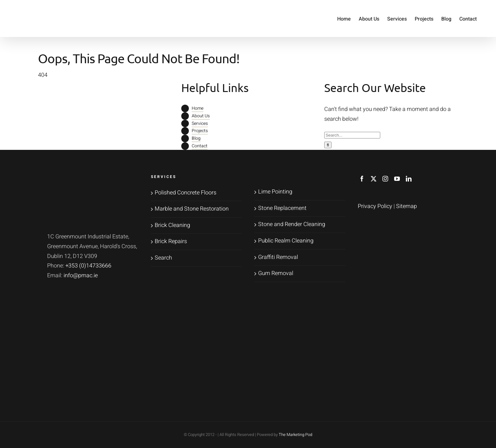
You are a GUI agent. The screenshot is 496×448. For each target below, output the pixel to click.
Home (198, 108)
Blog (196, 138)
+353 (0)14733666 (88, 266)
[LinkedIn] (409, 179)
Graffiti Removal (278, 257)
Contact (200, 146)
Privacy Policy (375, 206)
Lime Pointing (275, 192)
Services (200, 123)
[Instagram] (385, 179)
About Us (201, 116)
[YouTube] (397, 179)
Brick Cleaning (172, 225)
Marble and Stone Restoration (192, 209)
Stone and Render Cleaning (292, 224)
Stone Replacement (282, 208)
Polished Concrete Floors (186, 193)
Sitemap (406, 206)
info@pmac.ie (81, 276)
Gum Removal (276, 273)
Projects (200, 131)
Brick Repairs (171, 241)
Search (163, 258)
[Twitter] (374, 179)
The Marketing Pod (295, 435)
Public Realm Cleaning (286, 241)
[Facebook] (362, 179)
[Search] (328, 145)
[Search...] (352, 135)
